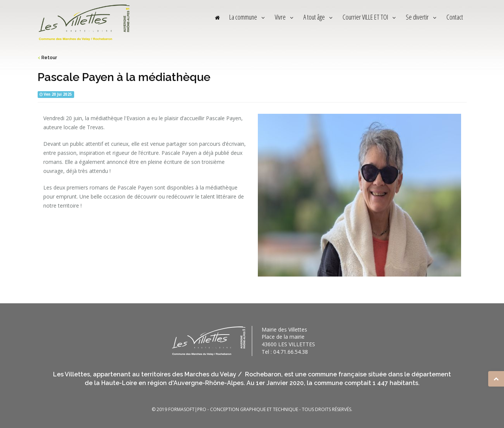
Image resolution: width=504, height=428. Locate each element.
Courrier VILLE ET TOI (370, 17)
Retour (47, 58)
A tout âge (319, 17)
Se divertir (422, 17)
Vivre (285, 17)
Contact (455, 17)
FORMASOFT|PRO (187, 409)
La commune (248, 17)
